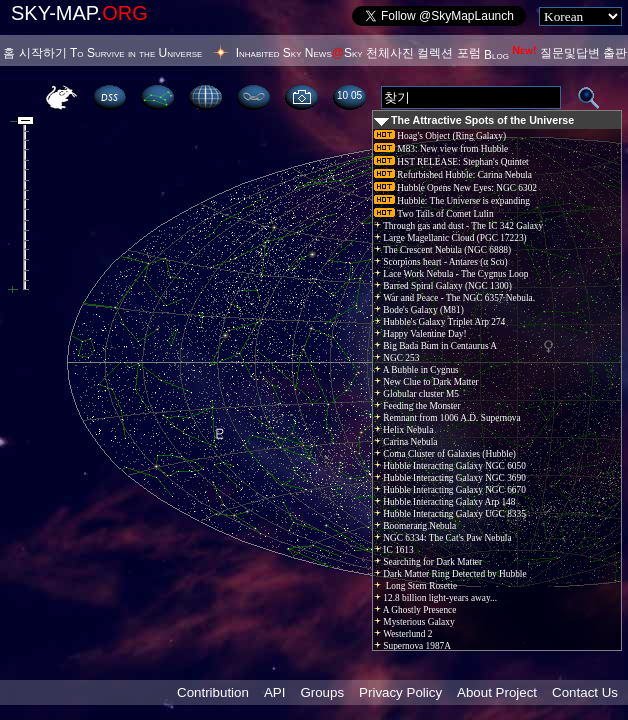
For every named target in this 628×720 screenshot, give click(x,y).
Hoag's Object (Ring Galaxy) (440, 136)
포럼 (469, 53)
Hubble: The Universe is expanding (452, 201)
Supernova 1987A (412, 646)
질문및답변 (570, 53)
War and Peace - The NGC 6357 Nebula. (454, 298)
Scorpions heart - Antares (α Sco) (441, 262)
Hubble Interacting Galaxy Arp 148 (444, 502)
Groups (322, 692)
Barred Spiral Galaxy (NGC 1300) (443, 286)
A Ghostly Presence (415, 610)
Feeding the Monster (417, 406)
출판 (615, 53)
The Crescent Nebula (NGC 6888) (442, 250)
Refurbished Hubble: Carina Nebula (453, 175)
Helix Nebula (403, 430)
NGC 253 (396, 358)
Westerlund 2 (403, 634)
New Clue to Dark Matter (426, 382)
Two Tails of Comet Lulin (434, 214)
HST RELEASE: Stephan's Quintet (451, 162)
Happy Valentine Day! (420, 334)
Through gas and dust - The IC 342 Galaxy (458, 226)
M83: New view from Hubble (441, 149)
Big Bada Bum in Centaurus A (435, 346)
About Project (497, 692)
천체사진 (390, 53)
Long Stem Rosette (415, 586)
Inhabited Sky (269, 53)
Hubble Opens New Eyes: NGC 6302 (455, 188)
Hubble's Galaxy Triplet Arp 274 (439, 322)
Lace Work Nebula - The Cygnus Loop (451, 274)
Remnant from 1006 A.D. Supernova (447, 418)
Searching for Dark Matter (428, 562)
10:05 (349, 95)
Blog (510, 55)
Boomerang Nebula (415, 526)
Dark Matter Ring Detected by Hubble (450, 574)
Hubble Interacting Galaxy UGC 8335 (450, 514)
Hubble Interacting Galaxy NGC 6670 (450, 490)
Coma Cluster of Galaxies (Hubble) (445, 454)
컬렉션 (435, 53)
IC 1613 (394, 550)
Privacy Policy (400, 692)
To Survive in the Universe (136, 53)
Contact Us (585, 692)
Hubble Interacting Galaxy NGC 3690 (450, 478)
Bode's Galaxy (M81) (419, 310)
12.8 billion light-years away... (435, 598)
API (274, 692)
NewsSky (334, 53)
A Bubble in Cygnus (416, 370)
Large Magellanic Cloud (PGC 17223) (450, 238)
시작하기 (43, 53)
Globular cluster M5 (416, 394)
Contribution (213, 692)
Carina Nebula (405, 442)
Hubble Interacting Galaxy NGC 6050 (450, 466)
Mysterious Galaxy (414, 622)
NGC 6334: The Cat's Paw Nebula (443, 538)
